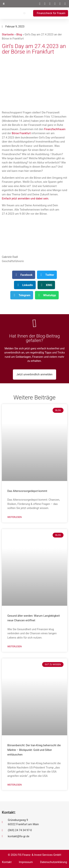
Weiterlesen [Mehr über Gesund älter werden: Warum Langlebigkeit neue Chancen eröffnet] (15, 647)
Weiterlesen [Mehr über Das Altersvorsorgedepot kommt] (15, 517)
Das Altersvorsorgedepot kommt (27, 491)
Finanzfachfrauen (55, 129)
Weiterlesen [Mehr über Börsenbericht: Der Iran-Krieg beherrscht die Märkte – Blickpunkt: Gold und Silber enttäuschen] (15, 785)
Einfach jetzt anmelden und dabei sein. (25, 199)
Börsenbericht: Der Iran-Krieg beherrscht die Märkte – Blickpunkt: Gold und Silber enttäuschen (34, 750)
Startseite (8, 34)
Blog (19, 34)
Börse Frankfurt (21, 133)
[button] (4, 4)
